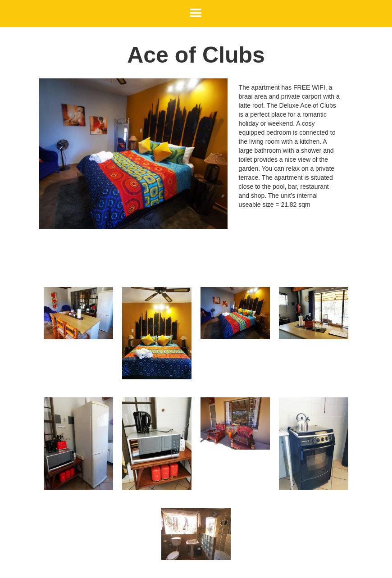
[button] (196, 14)
